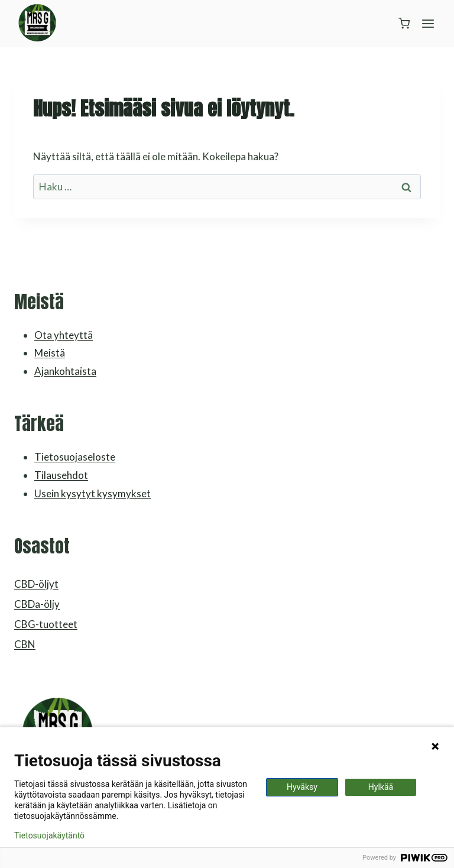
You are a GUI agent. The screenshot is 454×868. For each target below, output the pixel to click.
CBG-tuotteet (46, 624)
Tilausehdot (61, 475)
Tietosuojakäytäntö (49, 835)
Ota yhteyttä (64, 335)
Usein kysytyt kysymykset (93, 493)
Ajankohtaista (65, 371)
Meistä (50, 353)
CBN (25, 644)
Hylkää (381, 787)
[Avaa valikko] (428, 23)
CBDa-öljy (37, 604)
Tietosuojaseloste (75, 457)
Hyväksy (302, 787)
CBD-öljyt (36, 584)
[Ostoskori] (404, 23)
